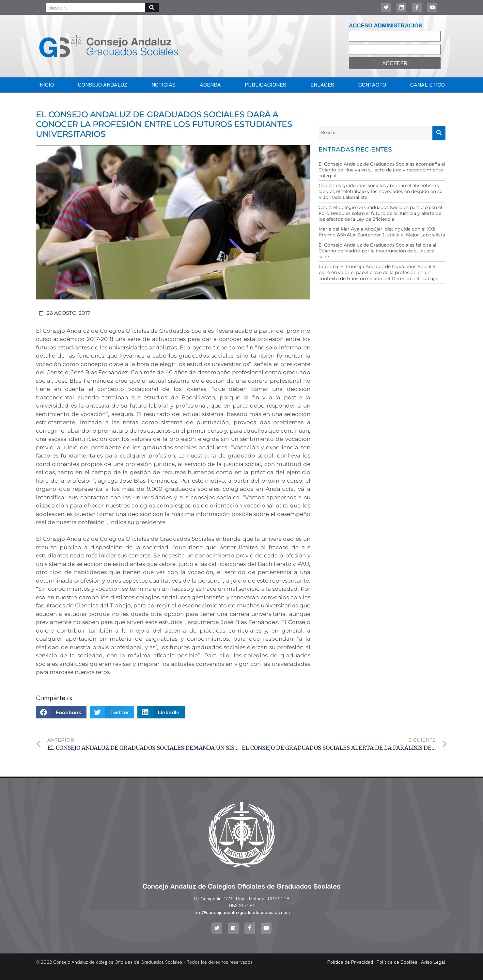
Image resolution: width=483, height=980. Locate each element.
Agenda (210, 85)
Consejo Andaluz (103, 85)
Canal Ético (428, 85)
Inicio (46, 85)
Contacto (372, 85)
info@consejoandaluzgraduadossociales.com (242, 912)
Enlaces (322, 85)
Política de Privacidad (350, 962)
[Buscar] (152, 7)
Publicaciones (265, 85)
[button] (61, 712)
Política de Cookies (397, 962)
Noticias (164, 85)
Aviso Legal (433, 962)
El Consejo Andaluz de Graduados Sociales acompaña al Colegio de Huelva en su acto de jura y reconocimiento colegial (382, 170)
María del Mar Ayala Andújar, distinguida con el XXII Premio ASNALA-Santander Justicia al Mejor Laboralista (382, 232)
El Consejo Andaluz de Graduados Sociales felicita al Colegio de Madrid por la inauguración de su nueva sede (377, 251)
